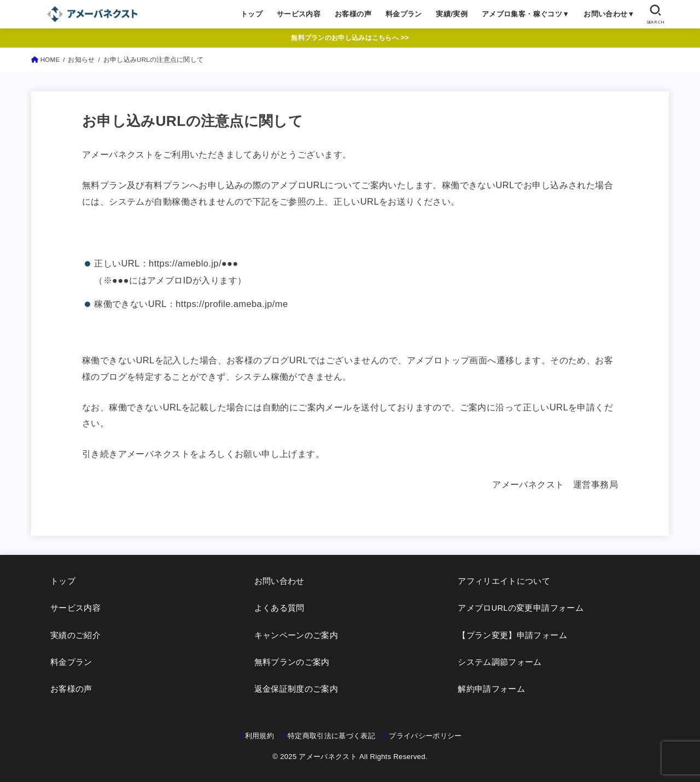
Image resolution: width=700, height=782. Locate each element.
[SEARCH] (655, 14)
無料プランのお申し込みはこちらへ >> (350, 38)
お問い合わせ (279, 581)
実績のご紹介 (75, 635)
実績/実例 (452, 14)
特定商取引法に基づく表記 (331, 736)
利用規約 (259, 736)
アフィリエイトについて (504, 581)
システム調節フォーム (500, 662)
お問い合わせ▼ (609, 14)
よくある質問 (279, 608)
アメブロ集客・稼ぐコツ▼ (526, 14)
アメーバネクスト (328, 757)
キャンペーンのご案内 (296, 635)
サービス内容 (299, 14)
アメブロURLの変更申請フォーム (521, 608)
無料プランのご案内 (292, 662)
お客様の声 (353, 14)
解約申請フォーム (491, 689)
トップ (252, 14)
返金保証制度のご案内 (296, 689)
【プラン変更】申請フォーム (512, 635)
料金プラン (404, 14)
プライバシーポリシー (425, 736)
